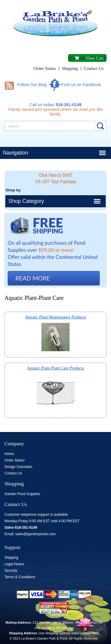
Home (9, 454)
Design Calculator (18, 467)
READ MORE (33, 278)
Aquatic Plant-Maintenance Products (55, 317)
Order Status (45, 68)
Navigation (16, 153)
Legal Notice (14, 564)
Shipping (70, 68)
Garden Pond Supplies (22, 494)
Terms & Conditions (20, 577)
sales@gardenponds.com (36, 534)
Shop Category (26, 201)
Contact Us (94, 68)
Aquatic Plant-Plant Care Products (55, 368)
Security (11, 571)
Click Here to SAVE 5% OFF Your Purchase (56, 178)
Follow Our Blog (32, 85)
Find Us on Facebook (81, 85)
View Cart (95, 58)
